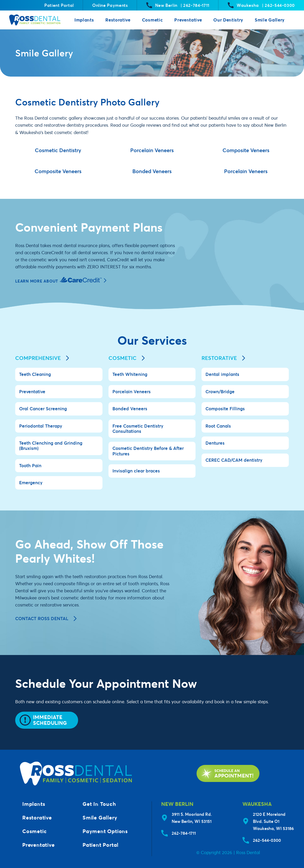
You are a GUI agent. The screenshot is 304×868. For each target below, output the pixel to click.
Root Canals (218, 426)
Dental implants (222, 374)
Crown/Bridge (220, 392)
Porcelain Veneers (132, 392)
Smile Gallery (270, 20)
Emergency (31, 483)
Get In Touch (99, 804)
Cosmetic (152, 20)
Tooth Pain (30, 465)
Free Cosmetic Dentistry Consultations (138, 428)
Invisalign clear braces (136, 471)
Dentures (215, 443)
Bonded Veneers (130, 409)
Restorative (118, 20)
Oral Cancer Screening (43, 409)
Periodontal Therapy (41, 426)
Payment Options (105, 831)
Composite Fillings (225, 409)
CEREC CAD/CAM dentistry (234, 460)
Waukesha (261, 5)
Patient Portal (59, 5)
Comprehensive (42, 358)
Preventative (188, 20)
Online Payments (110, 5)
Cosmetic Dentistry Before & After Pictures (148, 451)
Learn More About (61, 281)
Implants (84, 20)
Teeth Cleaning (35, 374)
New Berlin (178, 5)
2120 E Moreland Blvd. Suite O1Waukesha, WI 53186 (273, 821)
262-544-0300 (267, 840)
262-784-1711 (184, 833)
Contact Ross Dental (46, 618)
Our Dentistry (228, 20)
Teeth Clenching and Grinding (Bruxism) (51, 446)
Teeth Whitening (130, 374)
